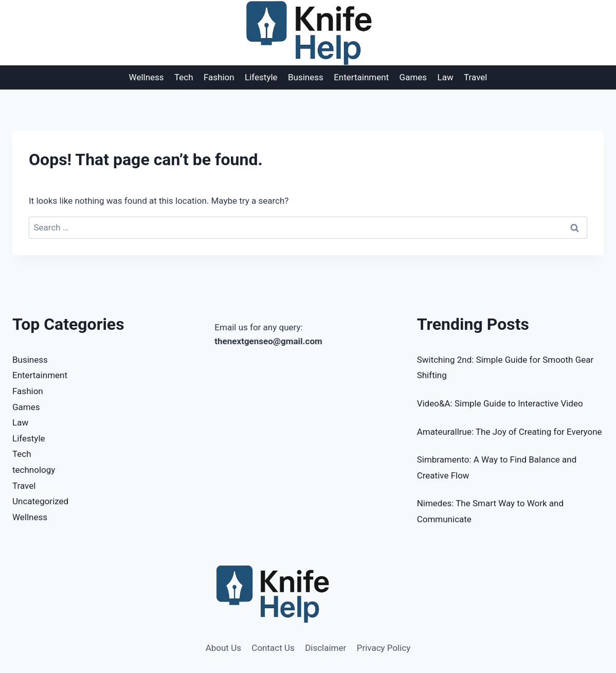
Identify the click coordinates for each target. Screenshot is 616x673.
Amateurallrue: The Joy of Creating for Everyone (510, 432)
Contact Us (273, 648)
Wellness (147, 77)
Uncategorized (40, 501)
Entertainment (361, 77)
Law (446, 77)
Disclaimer (325, 648)
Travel (475, 77)
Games (413, 77)
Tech (184, 77)
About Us (223, 648)
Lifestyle (261, 77)
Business (306, 77)
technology (34, 470)
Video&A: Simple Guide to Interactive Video (500, 403)
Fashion (219, 77)
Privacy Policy (384, 648)
